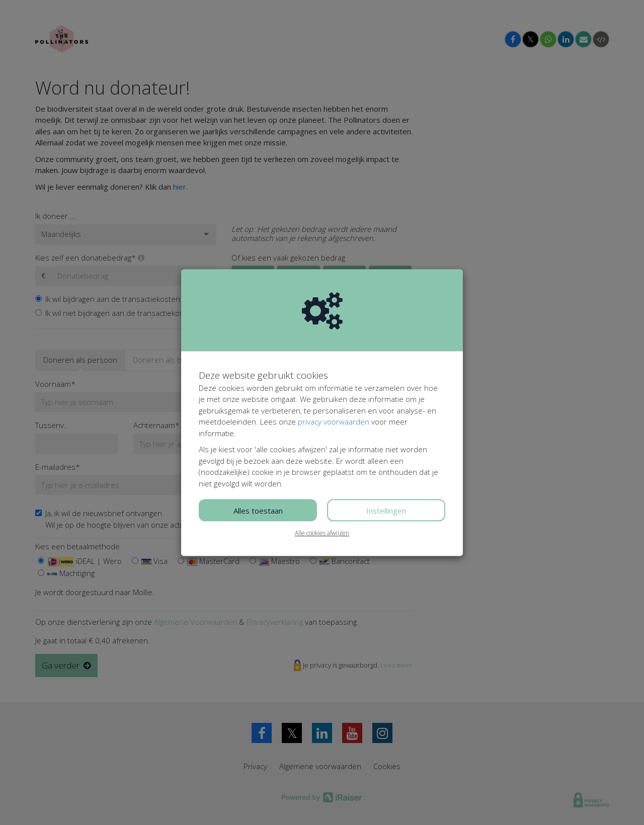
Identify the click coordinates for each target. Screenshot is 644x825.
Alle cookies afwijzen (322, 533)
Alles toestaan (258, 511)
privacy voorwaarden (334, 422)
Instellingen (386, 511)
